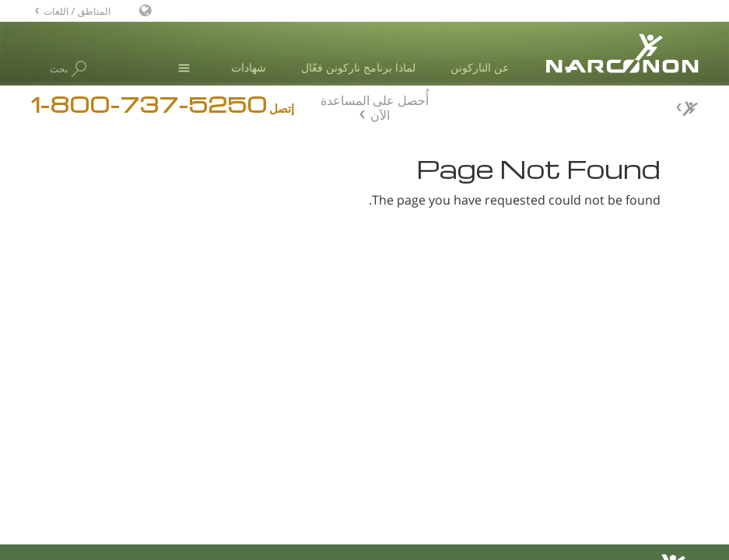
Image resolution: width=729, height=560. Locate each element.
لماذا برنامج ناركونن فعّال (358, 67)
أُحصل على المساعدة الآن (375, 106)
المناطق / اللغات (77, 10)
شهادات (249, 67)
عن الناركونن (480, 67)
